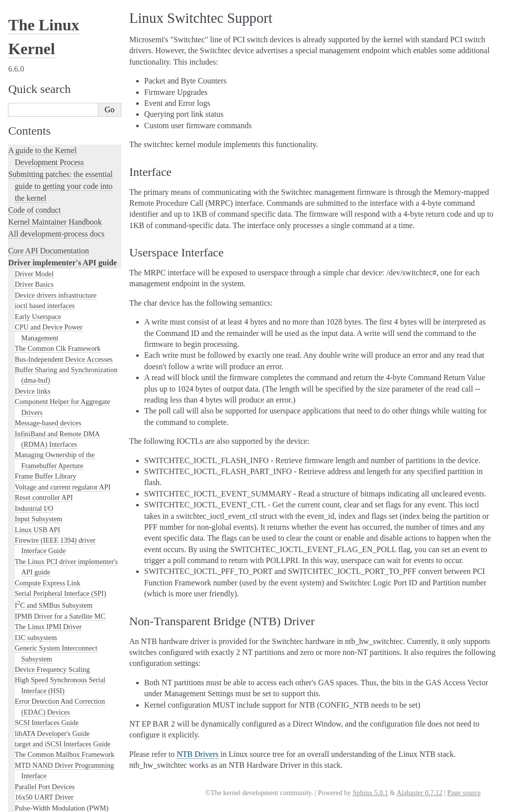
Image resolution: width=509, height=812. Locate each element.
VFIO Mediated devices (49, 320)
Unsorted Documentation (48, 746)
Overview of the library (61, 185)
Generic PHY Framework (51, 132)
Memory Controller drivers (53, 46)
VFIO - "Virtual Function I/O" (58, 330)
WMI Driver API (39, 447)
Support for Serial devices (52, 206)
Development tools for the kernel (61, 524)
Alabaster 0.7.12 (420, 793)
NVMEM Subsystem (45, 79)
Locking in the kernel (42, 471)
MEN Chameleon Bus (46, 57)
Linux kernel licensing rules (52, 488)
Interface (33, 259)
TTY (22, 309)
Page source (464, 793)
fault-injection (31, 571)
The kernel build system (46, 636)
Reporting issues (34, 648)
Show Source (29, 803)
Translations (28, 763)
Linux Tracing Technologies (53, 559)
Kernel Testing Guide (42, 535)
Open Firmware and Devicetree (58, 712)
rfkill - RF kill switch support (57, 196)
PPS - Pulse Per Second (48, 100)
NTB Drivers (34, 68)
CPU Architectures (38, 729)
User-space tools (34, 660)
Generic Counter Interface (52, 36)
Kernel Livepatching (41, 583)
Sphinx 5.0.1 (370, 793)
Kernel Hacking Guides (45, 547)
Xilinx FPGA (34, 373)
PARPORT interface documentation (66, 89)
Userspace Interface (47, 269)
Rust (15, 595)
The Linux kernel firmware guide (61, 700)
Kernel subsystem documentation (61, 459)
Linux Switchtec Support (53, 249)
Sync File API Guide (44, 298)
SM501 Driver (36, 217)
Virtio (23, 362)
